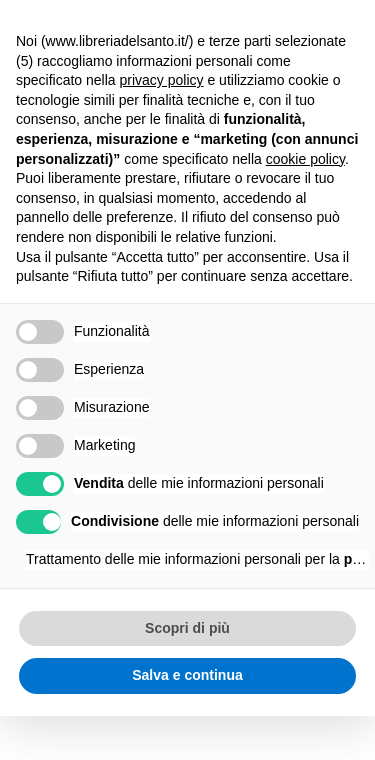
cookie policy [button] (305, 159)
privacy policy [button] (162, 80)
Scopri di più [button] (187, 628)
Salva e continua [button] (187, 675)
